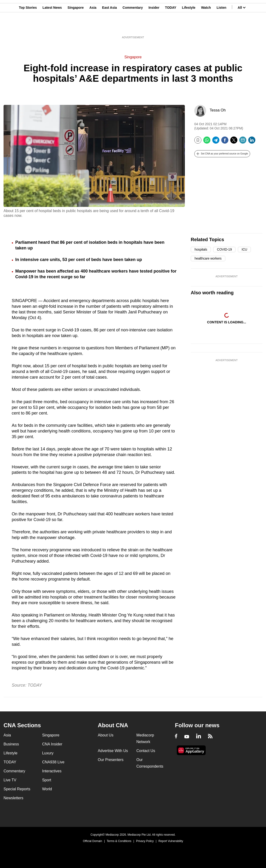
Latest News (52, 27)
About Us (106, 735)
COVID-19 (224, 249)
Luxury (48, 753)
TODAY (171, 27)
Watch (206, 27)
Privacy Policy (145, 841)
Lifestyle (189, 27)
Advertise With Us (113, 751)
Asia (93, 27)
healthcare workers (208, 258)
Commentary (133, 27)
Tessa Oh (218, 110)
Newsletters (13, 798)
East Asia (109, 27)
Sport (47, 780)
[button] (222, 154)
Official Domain (92, 841)
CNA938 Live (53, 762)
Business (11, 744)
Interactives (52, 771)
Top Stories (28, 27)
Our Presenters (111, 760)
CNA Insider (52, 744)
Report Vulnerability (171, 841)
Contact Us (146, 751)
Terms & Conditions (119, 841)
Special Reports (17, 789)
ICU (244, 249)
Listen (221, 27)
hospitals (201, 249)
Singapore (75, 27)
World (47, 789)
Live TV (10, 780)
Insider (154, 27)
